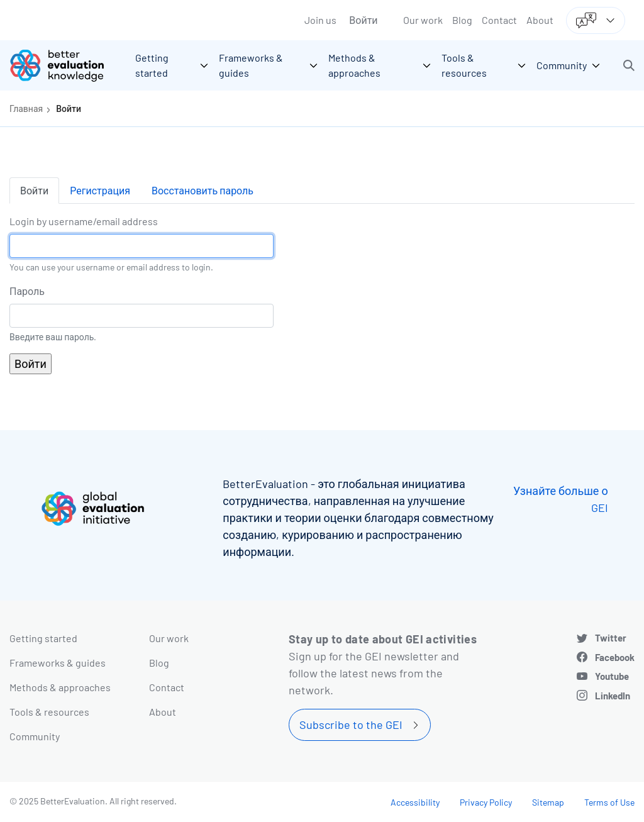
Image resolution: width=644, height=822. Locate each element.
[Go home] (66, 65)
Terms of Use (609, 802)
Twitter (611, 638)
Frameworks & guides (58, 663)
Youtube (612, 676)
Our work (423, 20)
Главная (26, 108)
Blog (462, 20)
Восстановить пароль (203, 190)
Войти (363, 20)
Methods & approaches (60, 687)
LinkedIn (613, 696)
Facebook (615, 657)
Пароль (27, 291)
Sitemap (548, 802)
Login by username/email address (84, 221)
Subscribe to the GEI (351, 725)
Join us (320, 20)
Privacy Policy (486, 802)
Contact (499, 20)
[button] (629, 65)
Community (35, 736)
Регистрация (100, 190)
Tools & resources (49, 712)
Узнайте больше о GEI (561, 499)
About (540, 20)
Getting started (43, 638)
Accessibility (415, 802)
